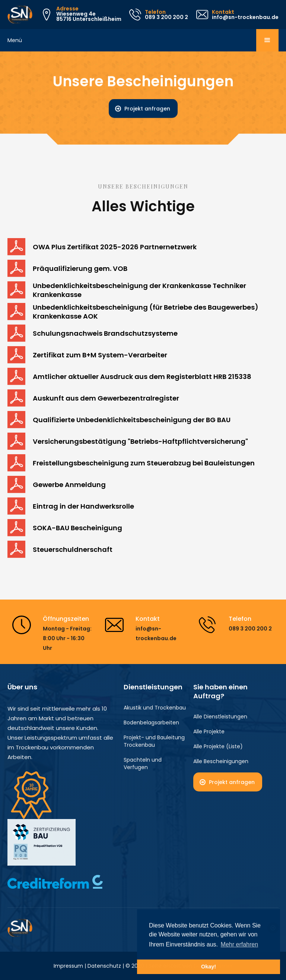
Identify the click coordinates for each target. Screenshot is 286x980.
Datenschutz (104, 966)
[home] (20, 15)
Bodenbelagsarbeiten (151, 723)
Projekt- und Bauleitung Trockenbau (154, 741)
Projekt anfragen (147, 109)
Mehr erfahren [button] (240, 944)
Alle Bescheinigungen (221, 761)
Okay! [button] (209, 967)
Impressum (68, 966)
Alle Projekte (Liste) (218, 746)
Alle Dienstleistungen (220, 717)
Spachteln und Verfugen (143, 764)
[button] (267, 40)
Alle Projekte (209, 731)
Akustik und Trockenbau (155, 708)
